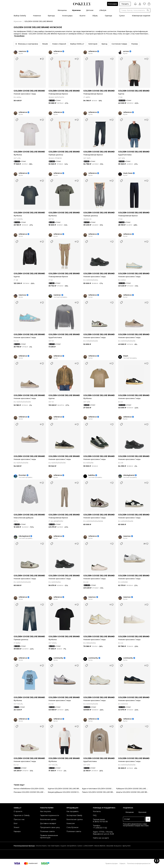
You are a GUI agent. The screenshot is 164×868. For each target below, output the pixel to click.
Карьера (17, 831)
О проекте (18, 811)
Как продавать (72, 811)
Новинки (37, 16)
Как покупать (45, 811)
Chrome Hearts (41, 846)
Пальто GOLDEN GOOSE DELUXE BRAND (99, 792)
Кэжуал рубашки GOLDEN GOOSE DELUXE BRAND (65, 792)
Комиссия (71, 823)
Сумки (122, 16)
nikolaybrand (129, 475)
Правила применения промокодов (49, 837)
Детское (90, 10)
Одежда (108, 16)
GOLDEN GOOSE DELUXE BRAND (29, 91)
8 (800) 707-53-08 (100, 822)
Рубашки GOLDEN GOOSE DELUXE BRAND (133, 789)
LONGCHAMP (88, 846)
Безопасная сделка (48, 819)
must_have (128, 173)
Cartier (80, 846)
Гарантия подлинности (50, 815)
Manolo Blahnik (100, 846)
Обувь (95, 16)
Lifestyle (103, 10)
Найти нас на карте (101, 838)
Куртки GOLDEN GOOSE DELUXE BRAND (65, 789)
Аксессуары (67, 16)
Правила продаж (112, 863)
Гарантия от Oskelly (22, 815)
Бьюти (82, 16)
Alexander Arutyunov (114, 846)
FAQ (95, 815)
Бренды (51, 16)
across (126, 51)
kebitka (92, 475)
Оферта (122, 863)
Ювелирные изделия (141, 16)
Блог (16, 823)
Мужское (18, 21)
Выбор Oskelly (20, 16)
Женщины (62, 10)
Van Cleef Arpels (53, 846)
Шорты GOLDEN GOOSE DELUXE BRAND (133, 792)
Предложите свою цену (50, 827)
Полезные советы (47, 831)
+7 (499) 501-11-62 (100, 828)
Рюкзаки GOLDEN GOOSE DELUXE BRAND (31, 792)
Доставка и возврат (48, 823)
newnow (22, 51)
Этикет (17, 827)
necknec (57, 295)
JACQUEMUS (71, 846)
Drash (126, 356)
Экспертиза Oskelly (74, 815)
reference (58, 51)
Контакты (97, 811)
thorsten (22, 475)
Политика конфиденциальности (139, 863)
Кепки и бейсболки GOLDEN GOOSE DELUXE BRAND (31, 789)
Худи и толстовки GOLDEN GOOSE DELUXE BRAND (99, 789)
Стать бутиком (72, 827)
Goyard (63, 846)
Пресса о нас (19, 819)
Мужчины (76, 10)
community (58, 658)
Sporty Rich (127, 846)
